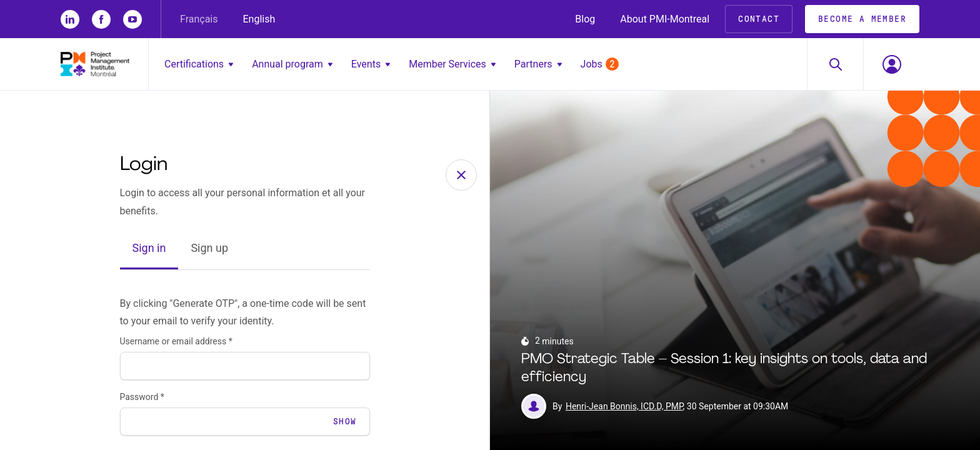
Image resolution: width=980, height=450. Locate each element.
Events (371, 64)
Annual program (292, 64)
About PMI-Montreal (665, 19)
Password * (142, 397)
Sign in (149, 248)
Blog (585, 19)
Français (199, 19)
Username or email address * (176, 341)
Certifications (199, 64)
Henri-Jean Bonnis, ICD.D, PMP (624, 406)
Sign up (209, 248)
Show (345, 422)
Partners (538, 64)
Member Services (452, 64)
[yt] (132, 19)
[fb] (101, 19)
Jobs (600, 64)
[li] (70, 19)
